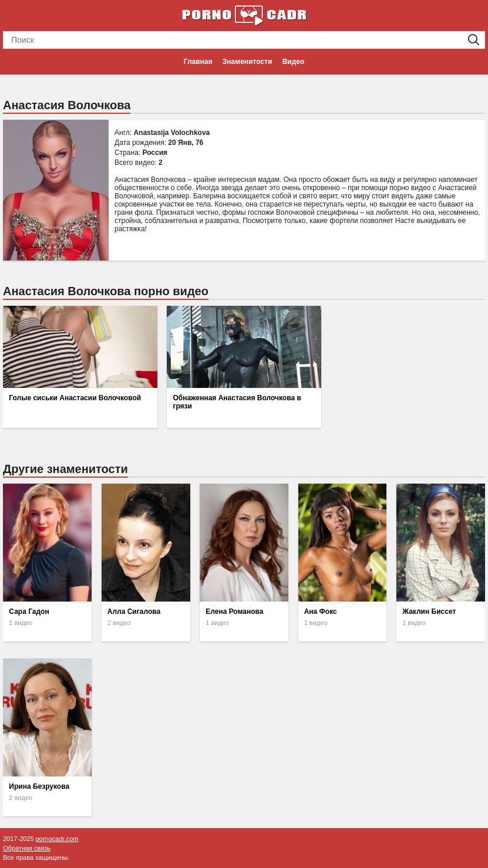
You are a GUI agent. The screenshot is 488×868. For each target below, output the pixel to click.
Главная (198, 62)
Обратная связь (27, 848)
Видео (294, 62)
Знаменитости (247, 62)
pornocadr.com (57, 839)
